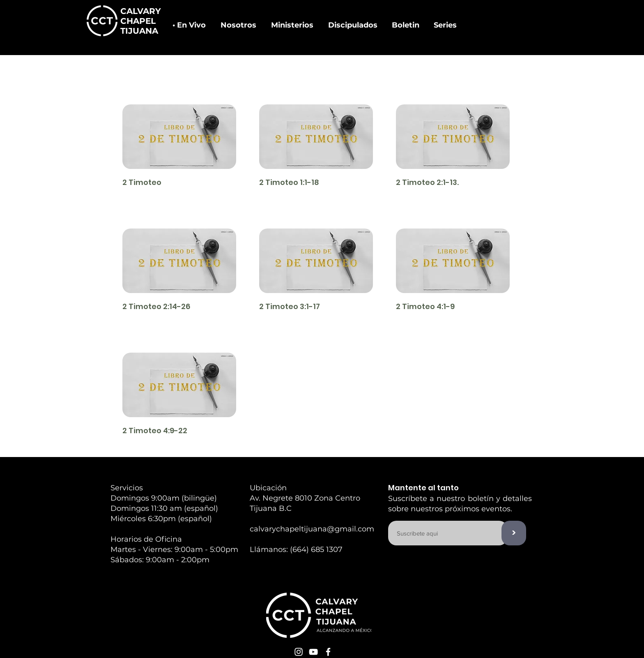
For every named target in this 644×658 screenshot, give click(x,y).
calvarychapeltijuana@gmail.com (312, 529)
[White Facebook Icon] (328, 652)
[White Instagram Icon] (299, 652)
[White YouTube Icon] (313, 652)
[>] (514, 533)
